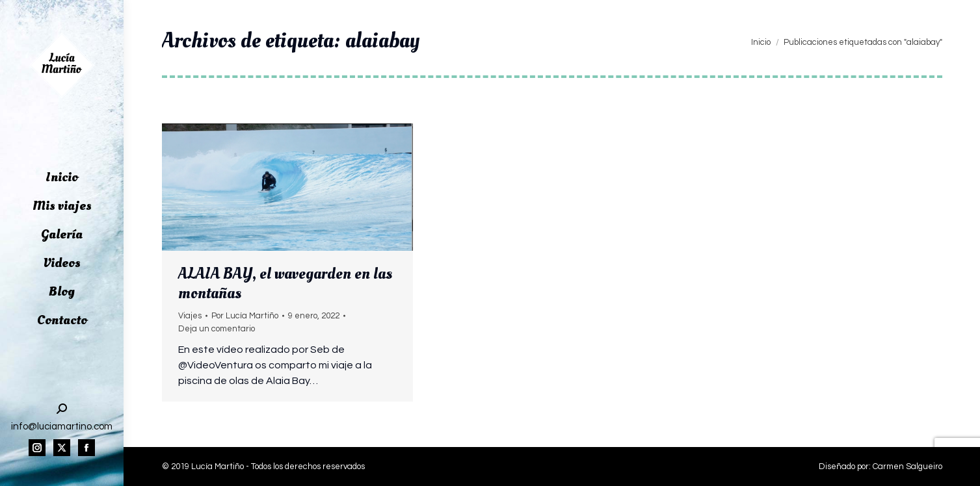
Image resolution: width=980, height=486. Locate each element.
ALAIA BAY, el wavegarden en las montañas (285, 283)
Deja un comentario (217, 329)
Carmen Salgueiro (907, 467)
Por (245, 316)
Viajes (190, 316)
